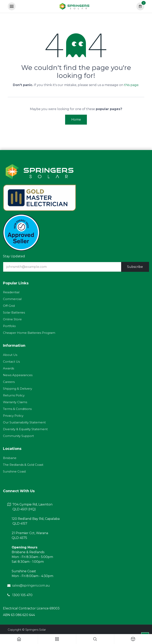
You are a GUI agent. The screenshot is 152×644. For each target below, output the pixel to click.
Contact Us (11, 362)
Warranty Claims (15, 402)
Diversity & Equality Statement (25, 429)
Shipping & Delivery (18, 389)
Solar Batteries (14, 312)
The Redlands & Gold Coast (23, 465)
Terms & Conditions (17, 409)
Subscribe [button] (135, 267)
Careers (9, 382)
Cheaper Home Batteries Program (29, 333)
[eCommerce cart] (140, 6)
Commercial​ (12, 299)
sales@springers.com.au (31, 585)
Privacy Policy (13, 416)
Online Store (12, 319)
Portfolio (9, 326)
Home (76, 120)
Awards (9, 368)
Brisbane (10, 458)
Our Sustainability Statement (24, 422)
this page (131, 85)
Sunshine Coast (14, 471)
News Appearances (18, 375)
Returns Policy (14, 395)
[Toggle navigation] (12, 6)
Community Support (18, 436)
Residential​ (11, 292)
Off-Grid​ (9, 306)
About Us (10, 355)
